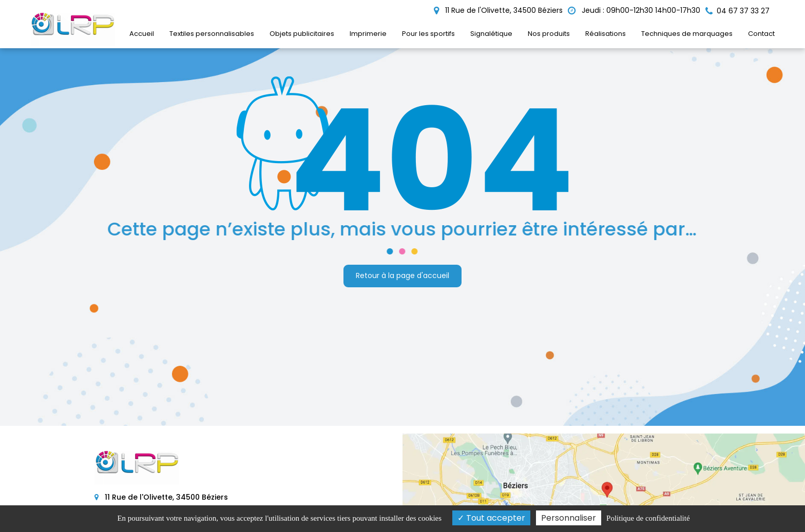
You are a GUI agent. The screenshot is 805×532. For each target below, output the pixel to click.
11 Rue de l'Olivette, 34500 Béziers (498, 10)
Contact (761, 34)
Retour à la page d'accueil (402, 275)
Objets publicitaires (302, 34)
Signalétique (491, 34)
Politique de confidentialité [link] (648, 518)
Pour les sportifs (428, 34)
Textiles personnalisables (212, 34)
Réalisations (606, 34)
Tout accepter (491, 518)
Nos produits (549, 34)
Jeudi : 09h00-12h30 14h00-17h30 (634, 10)
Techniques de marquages (687, 34)
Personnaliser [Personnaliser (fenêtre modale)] (569, 518)
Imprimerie (368, 34)
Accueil (142, 34)
